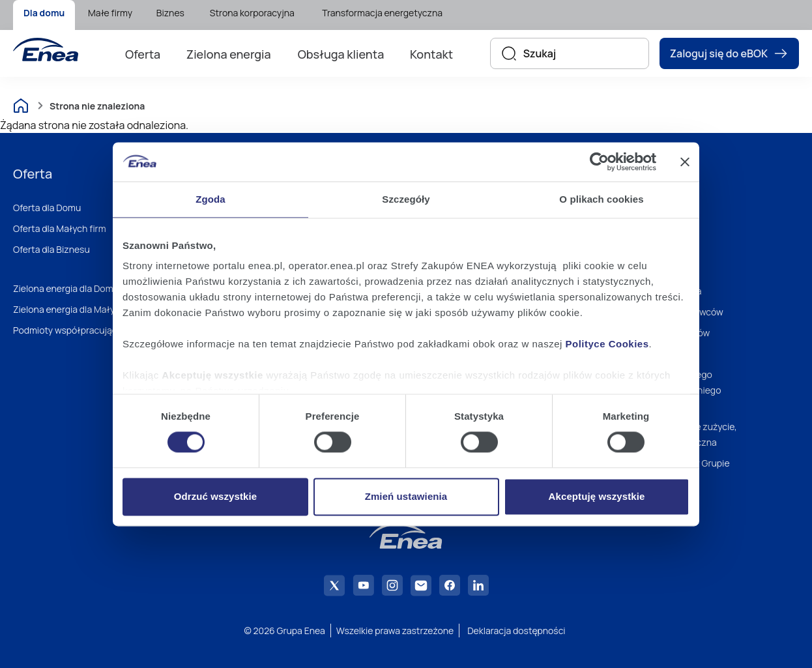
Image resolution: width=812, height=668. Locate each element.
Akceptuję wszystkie (597, 496)
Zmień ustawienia (406, 496)
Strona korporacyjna (252, 13)
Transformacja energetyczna (382, 13)
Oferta (143, 54)
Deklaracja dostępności (516, 631)
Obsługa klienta (341, 54)
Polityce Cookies (607, 344)
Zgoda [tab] (210, 199)
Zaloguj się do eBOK (729, 53)
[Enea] (46, 50)
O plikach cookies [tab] (601, 199)
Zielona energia (229, 54)
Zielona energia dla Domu (66, 288)
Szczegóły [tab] (406, 199)
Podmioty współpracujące (68, 330)
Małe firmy (110, 13)
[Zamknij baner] (685, 162)
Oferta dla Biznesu (51, 249)
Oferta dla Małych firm (60, 228)
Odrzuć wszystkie (215, 496)
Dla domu (44, 13)
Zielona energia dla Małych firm (78, 309)
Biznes (170, 13)
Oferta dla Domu (47, 208)
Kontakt (431, 54)
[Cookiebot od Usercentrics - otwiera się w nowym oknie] (599, 162)
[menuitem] (44, 15)
